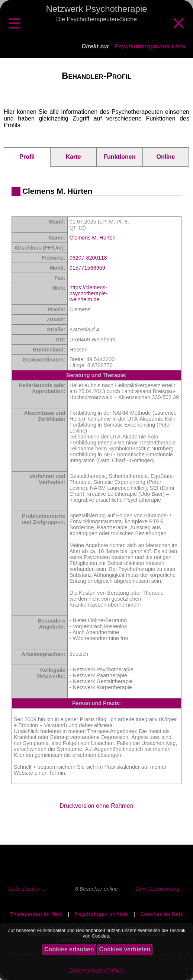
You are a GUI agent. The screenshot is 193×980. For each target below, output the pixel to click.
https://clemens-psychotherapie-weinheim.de (89, 293)
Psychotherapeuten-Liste (150, 46)
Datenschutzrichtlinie (97, 971)
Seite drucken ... (27, 889)
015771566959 (87, 268)
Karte (73, 157)
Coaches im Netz (162, 914)
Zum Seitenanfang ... (160, 889)
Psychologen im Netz (101, 914)
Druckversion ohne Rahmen (96, 806)
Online (166, 157)
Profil (27, 157)
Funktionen (119, 157)
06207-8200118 (88, 258)
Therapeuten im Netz (36, 914)
